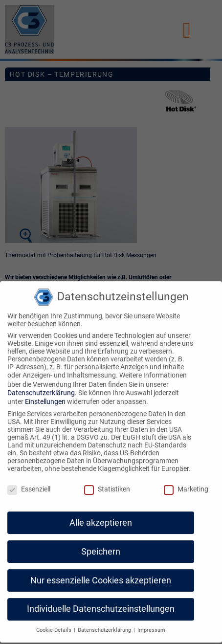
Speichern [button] (101, 546)
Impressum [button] (151, 624)
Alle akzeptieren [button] (101, 517)
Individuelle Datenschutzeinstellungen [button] (101, 603)
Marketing (186, 483)
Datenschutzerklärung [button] (105, 624)
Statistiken (107, 483)
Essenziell (29, 483)
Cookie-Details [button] (55, 624)
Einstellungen (45, 396)
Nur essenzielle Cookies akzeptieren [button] (101, 575)
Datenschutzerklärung (41, 387)
